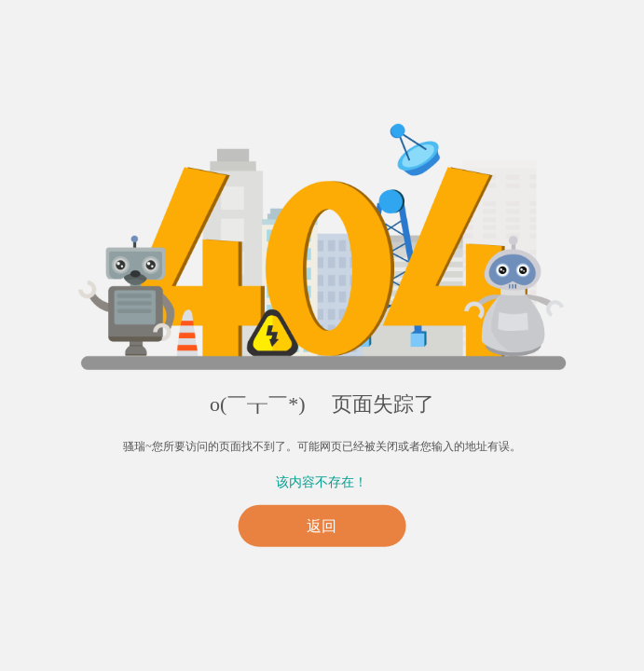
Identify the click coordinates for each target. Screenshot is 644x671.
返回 (322, 526)
